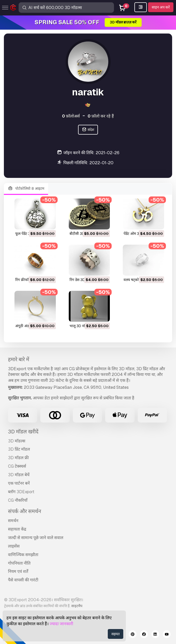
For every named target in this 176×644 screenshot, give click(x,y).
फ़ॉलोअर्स (71, 116)
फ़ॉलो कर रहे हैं (101, 116)
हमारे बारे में (19, 359)
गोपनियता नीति (19, 563)
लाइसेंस (14, 546)
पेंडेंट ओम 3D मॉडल (137, 234)
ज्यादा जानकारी (61, 624)
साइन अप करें (161, 7)
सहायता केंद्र (17, 529)
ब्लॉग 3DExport (21, 492)
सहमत (116, 634)
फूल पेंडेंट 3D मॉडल (28, 234)
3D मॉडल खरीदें (23, 432)
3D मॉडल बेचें (19, 475)
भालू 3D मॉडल (79, 326)
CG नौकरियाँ (18, 500)
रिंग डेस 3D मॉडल (81, 280)
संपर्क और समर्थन (25, 511)
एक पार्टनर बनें (19, 483)
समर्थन (13, 521)
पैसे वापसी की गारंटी (23, 580)
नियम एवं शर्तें (18, 571)
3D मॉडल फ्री (18, 458)
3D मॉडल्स (17, 441)
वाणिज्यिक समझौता (23, 555)
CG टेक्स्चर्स (17, 466)
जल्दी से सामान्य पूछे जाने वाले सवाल (36, 538)
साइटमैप (77, 606)
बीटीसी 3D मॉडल (81, 234)
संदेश (88, 130)
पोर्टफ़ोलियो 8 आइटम (26, 189)
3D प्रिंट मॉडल (19, 449)
